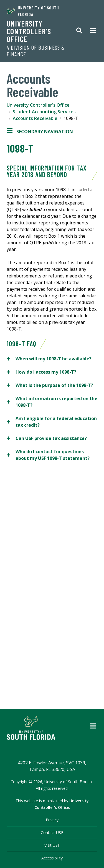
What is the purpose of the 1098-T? (51, 385)
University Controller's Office (29, 31)
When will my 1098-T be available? (50, 359)
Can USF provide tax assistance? (48, 438)
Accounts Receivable (35, 118)
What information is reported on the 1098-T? (52, 402)
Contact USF (52, 832)
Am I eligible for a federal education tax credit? (52, 422)
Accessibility (52, 858)
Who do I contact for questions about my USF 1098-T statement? (48, 455)
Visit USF (52, 845)
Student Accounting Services (44, 112)
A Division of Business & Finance (36, 51)
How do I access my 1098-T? (41, 372)
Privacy (52, 820)
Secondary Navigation (40, 132)
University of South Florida (33, 11)
